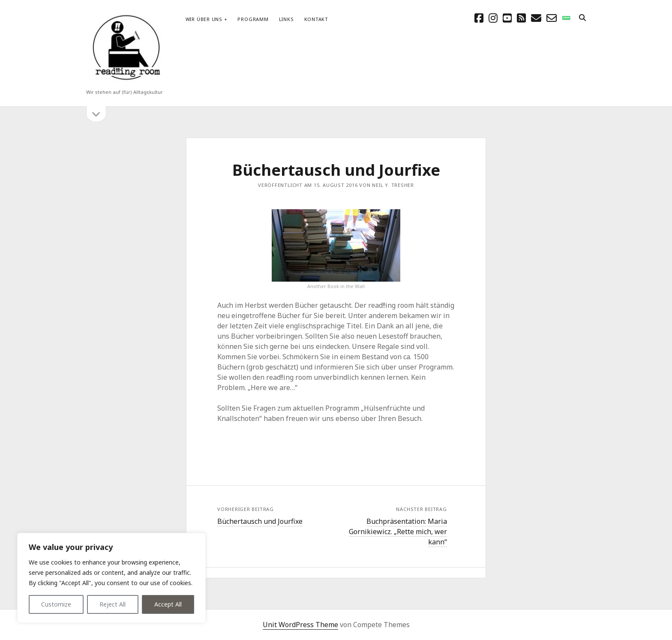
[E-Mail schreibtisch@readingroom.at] (536, 18)
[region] (111, 578)
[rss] (521, 18)
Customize (56, 604)
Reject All (112, 604)
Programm (253, 19)
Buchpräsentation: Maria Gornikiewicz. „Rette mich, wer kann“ (398, 532)
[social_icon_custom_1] (566, 18)
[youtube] (507, 18)
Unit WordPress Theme (300, 625)
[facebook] (479, 18)
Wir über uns (204, 19)
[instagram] (493, 18)
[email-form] (552, 18)
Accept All (168, 604)
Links (286, 19)
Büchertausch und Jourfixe (260, 521)
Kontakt (316, 19)
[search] (582, 18)
